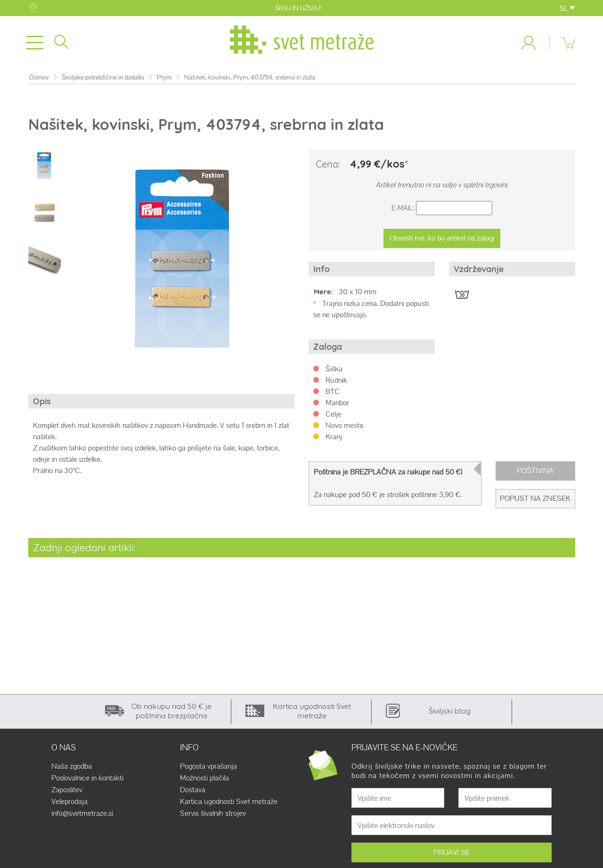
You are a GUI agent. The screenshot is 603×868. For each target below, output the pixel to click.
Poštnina (535, 470)
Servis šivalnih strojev (213, 813)
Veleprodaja (69, 802)
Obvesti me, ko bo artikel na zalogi (442, 238)
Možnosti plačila (204, 778)
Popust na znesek (535, 498)
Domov (39, 77)
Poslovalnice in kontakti (87, 778)
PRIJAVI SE (452, 852)
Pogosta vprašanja (208, 766)
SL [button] (567, 8)
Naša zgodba (72, 766)
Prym (164, 77)
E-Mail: (403, 208)
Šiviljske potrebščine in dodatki (103, 77)
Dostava (193, 790)
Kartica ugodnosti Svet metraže (229, 802)
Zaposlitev (67, 790)
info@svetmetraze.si (82, 813)
